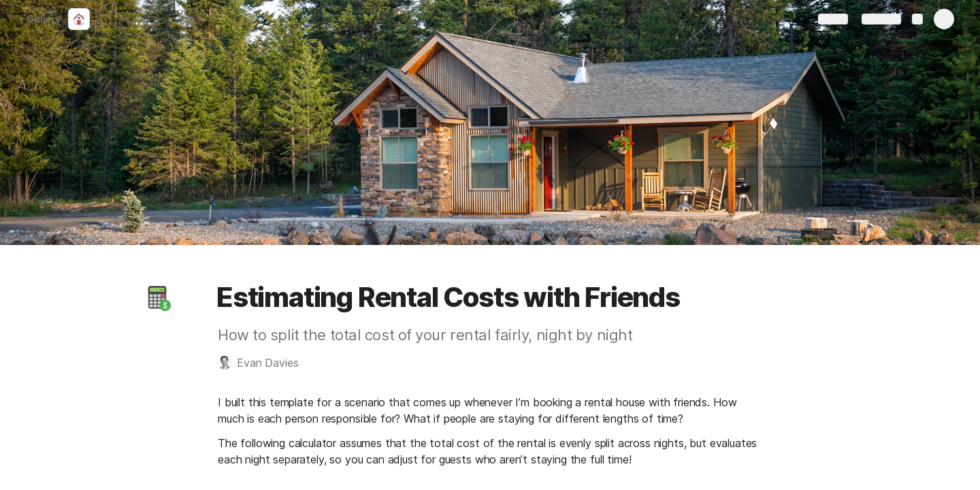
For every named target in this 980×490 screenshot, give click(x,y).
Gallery (39, 19)
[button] (157, 297)
